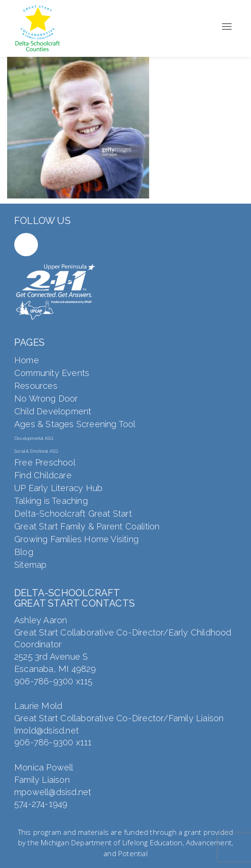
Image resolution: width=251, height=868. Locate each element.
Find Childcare (43, 475)
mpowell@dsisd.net (53, 792)
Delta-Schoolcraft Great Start (73, 514)
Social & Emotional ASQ (36, 451)
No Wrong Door (46, 398)
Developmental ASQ (34, 438)
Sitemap (30, 565)
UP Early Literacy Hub (58, 488)
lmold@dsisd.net (46, 730)
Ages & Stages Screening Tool (75, 424)
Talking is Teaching (51, 501)
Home (27, 360)
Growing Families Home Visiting (76, 539)
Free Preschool (45, 462)
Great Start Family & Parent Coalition (87, 526)
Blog (24, 552)
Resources (36, 386)
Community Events (52, 373)
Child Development (53, 411)
